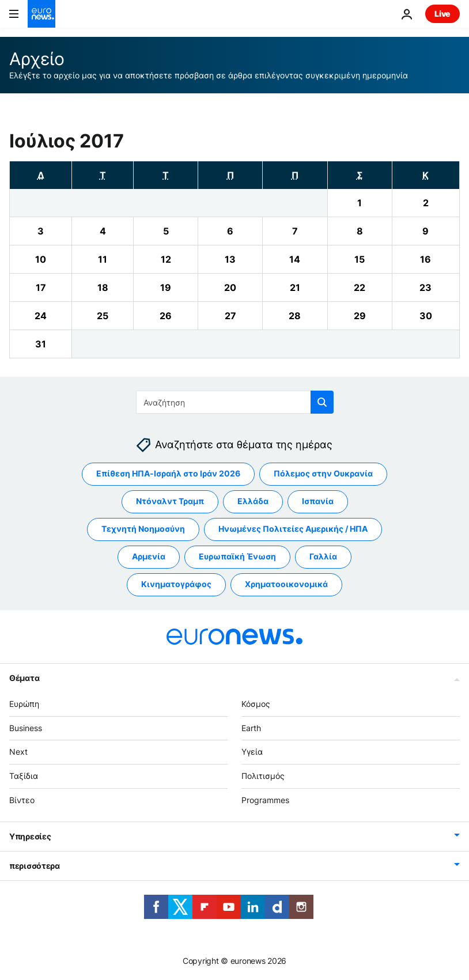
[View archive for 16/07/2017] (426, 259)
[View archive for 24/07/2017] (41, 316)
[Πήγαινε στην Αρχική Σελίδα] (41, 14)
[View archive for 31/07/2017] (41, 344)
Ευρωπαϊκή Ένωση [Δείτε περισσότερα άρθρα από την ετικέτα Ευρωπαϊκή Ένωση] (237, 557)
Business (26, 728)
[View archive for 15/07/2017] (360, 259)
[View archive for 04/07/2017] (103, 231)
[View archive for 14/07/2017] (295, 259)
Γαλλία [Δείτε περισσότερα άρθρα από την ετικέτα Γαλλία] (323, 557)
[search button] (322, 402)
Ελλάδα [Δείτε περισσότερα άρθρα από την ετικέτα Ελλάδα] (253, 502)
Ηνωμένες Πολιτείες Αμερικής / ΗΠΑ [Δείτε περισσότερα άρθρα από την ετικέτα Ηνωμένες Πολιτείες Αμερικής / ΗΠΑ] (293, 529)
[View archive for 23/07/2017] (426, 287)
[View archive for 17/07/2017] (41, 287)
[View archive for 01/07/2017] (360, 203)
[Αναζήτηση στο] (235, 402)
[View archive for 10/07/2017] (41, 259)
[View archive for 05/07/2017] (166, 231)
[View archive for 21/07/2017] (295, 287)
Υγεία (252, 752)
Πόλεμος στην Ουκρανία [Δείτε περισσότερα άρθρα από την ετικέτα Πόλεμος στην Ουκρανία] (323, 474)
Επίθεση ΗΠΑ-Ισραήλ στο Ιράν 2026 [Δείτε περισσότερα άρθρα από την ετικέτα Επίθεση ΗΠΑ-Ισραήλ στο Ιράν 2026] (168, 474)
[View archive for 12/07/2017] (166, 259)
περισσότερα (35, 866)
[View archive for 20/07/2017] (230, 287)
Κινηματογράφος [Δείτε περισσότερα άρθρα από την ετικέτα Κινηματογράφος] (176, 584)
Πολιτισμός (263, 776)
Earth (251, 728)
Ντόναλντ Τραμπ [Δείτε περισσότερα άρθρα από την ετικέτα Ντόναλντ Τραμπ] (170, 502)
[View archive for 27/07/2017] (230, 316)
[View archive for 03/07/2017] (41, 231)
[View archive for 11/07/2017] (103, 259)
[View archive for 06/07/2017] (230, 231)
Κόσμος (256, 704)
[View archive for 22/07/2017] (360, 287)
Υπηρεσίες (30, 836)
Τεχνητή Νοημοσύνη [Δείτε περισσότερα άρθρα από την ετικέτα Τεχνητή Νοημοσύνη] (143, 529)
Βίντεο (22, 800)
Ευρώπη (24, 704)
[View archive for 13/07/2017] (230, 259)
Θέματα (24, 678)
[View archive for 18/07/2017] (103, 287)
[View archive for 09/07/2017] (426, 231)
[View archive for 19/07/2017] (166, 287)
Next (18, 752)
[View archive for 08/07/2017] (360, 231)
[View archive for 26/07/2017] (166, 316)
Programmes (265, 800)
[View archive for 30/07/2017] (426, 316)
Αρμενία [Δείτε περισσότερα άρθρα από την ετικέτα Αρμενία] (149, 557)
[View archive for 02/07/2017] (426, 203)
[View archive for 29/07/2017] (360, 316)
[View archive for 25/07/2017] (103, 316)
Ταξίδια (24, 776)
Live (442, 14)
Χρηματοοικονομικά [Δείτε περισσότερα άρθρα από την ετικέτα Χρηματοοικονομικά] (286, 584)
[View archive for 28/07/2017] (295, 316)
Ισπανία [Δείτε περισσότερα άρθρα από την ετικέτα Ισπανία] (318, 502)
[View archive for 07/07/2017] (295, 231)
